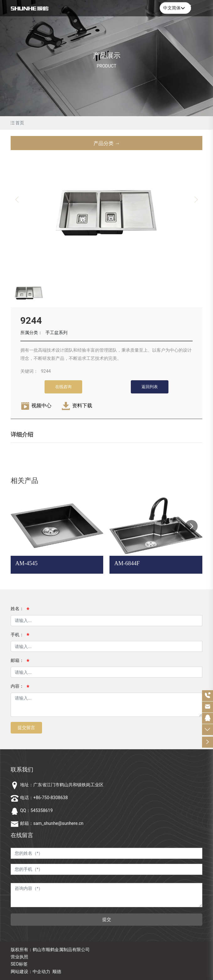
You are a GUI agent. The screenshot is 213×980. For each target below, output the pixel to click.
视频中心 (41, 406)
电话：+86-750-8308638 (44, 798)
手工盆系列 (56, 333)
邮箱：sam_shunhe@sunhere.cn (52, 823)
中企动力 (41, 972)
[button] (191, 526)
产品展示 (107, 55)
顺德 (57, 972)
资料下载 (82, 406)
